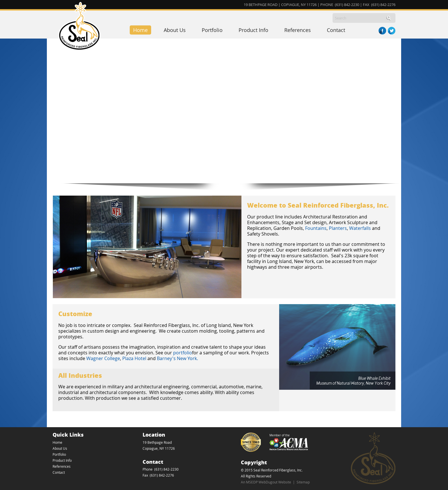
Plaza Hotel (134, 358)
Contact (336, 30)
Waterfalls (360, 228)
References (298, 30)
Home (140, 30)
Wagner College (103, 358)
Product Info (253, 30)
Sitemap (303, 482)
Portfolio (212, 30)
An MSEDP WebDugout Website (266, 482)
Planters (338, 228)
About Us (175, 30)
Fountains (316, 228)
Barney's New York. (178, 358)
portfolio (183, 353)
